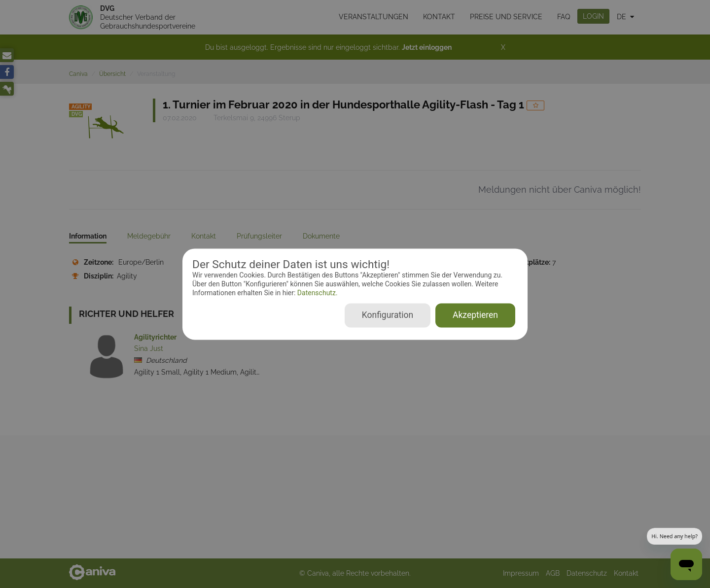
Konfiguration (388, 315)
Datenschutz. (316, 293)
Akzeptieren (475, 315)
